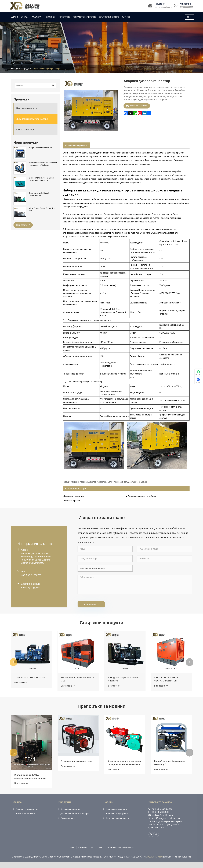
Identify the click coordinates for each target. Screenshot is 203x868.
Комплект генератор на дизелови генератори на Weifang (43, 164)
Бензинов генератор (27, 108)
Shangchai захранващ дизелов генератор (167, 683)
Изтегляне (68, 17)
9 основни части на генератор (124, 767)
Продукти (41, 17)
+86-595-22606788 (31, 577)
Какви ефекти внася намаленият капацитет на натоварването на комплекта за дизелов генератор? (171, 768)
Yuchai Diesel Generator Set (77, 681)
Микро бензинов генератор (40, 148)
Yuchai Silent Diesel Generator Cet (119, 683)
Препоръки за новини (102, 711)
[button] (13, 666)
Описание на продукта (76, 145)
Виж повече (23, 225)
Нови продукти (26, 142)
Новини (54, 17)
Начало (18, 17)
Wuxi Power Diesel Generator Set (42, 210)
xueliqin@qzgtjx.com (163, 7)
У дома (17, 69)
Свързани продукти (102, 625)
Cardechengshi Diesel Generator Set (39, 194)
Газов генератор (25, 130)
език (185, 17)
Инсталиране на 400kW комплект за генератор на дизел (75, 782)
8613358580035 (187, 7)
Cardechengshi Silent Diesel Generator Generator (42, 179)
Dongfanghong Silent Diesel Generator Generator (30, 683)
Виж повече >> (21, 690)
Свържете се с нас (113, 17)
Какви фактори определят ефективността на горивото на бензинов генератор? (31, 768)
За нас (28, 17)
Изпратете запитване (88, 17)
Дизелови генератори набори (49, 69)
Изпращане (91, 606)
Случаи (130, 17)
